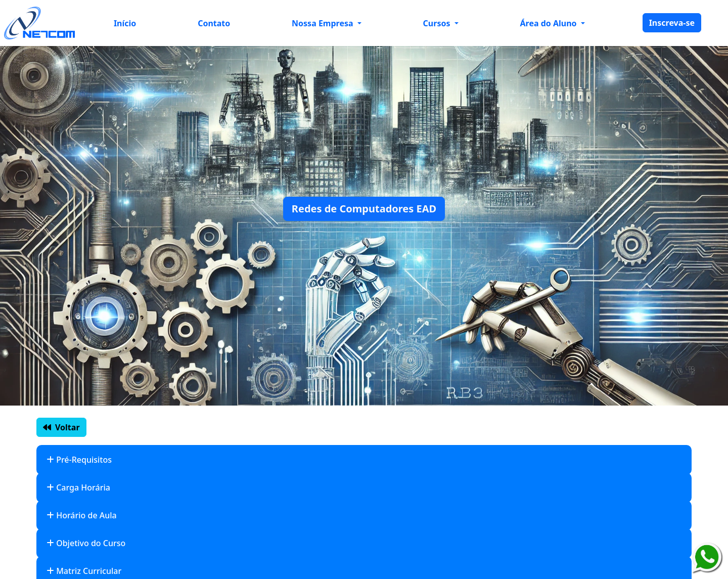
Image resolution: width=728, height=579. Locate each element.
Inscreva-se (672, 23)
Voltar (61, 427)
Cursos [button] (438, 23)
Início (125, 23)
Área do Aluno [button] (550, 23)
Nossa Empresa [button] (324, 23)
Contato (214, 23)
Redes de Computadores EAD (364, 209)
